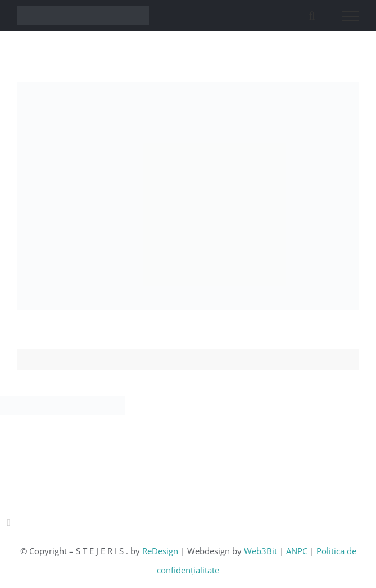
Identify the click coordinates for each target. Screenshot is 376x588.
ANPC (298, 551)
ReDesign (161, 551)
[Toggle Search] (312, 16)
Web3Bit (262, 551)
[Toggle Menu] (351, 16)
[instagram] (8, 523)
